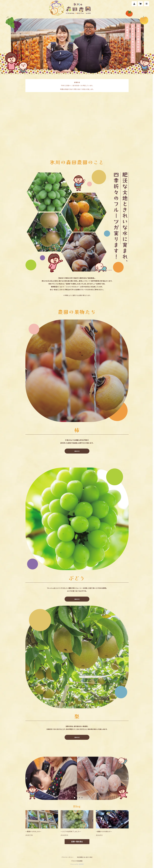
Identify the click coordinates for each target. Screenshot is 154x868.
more (77, 451)
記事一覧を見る (77, 842)
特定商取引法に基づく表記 (85, 857)
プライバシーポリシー (68, 857)
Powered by (77, 864)
